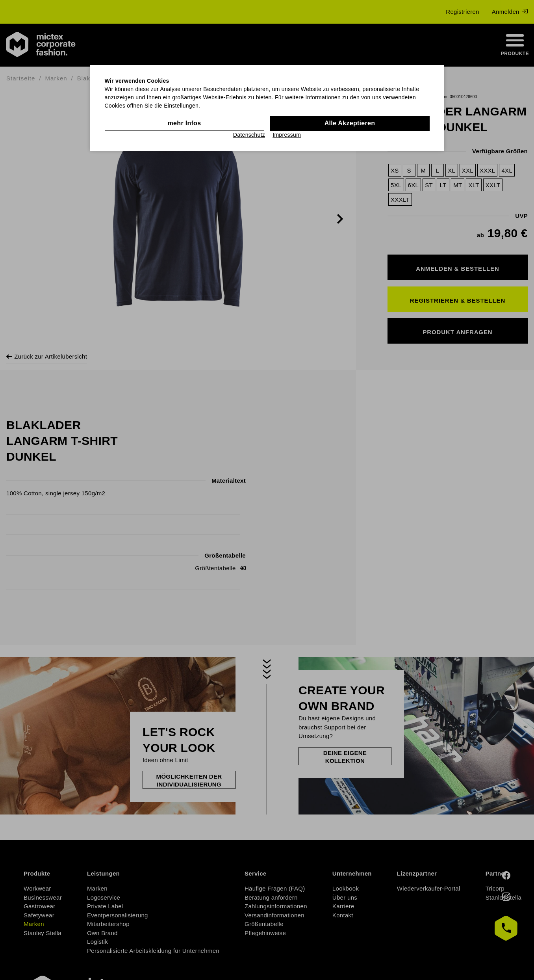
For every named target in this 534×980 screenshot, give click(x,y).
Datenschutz (249, 135)
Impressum (287, 135)
